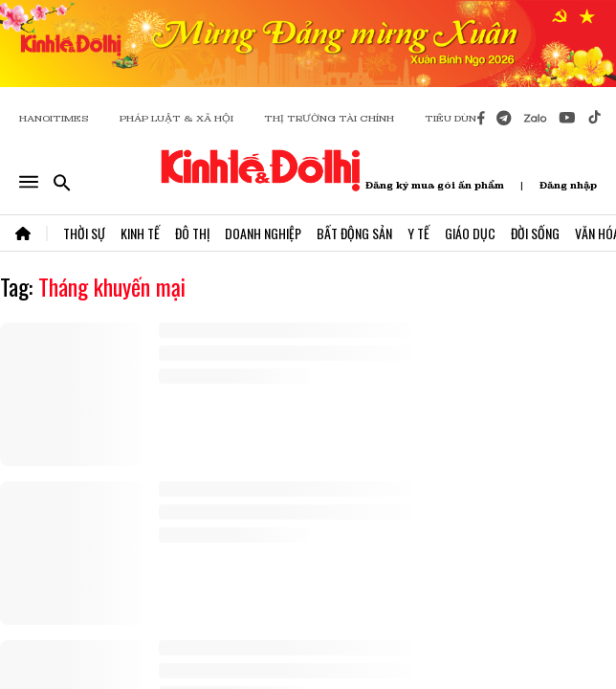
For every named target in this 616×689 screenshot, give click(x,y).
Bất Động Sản (354, 233)
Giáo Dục (470, 233)
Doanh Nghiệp (263, 233)
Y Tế (418, 233)
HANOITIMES (54, 118)
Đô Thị (192, 233)
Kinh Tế (140, 233)
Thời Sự (84, 233)
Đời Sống (535, 233)
